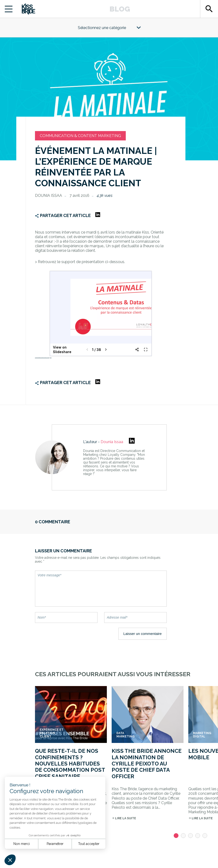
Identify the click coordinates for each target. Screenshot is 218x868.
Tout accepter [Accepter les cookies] (89, 844)
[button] (10, 860)
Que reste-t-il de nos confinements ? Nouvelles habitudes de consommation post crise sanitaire (70, 764)
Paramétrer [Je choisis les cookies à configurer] (55, 844)
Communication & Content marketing (80, 136)
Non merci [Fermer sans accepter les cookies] (22, 844)
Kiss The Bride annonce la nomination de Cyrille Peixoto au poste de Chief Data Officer (147, 764)
